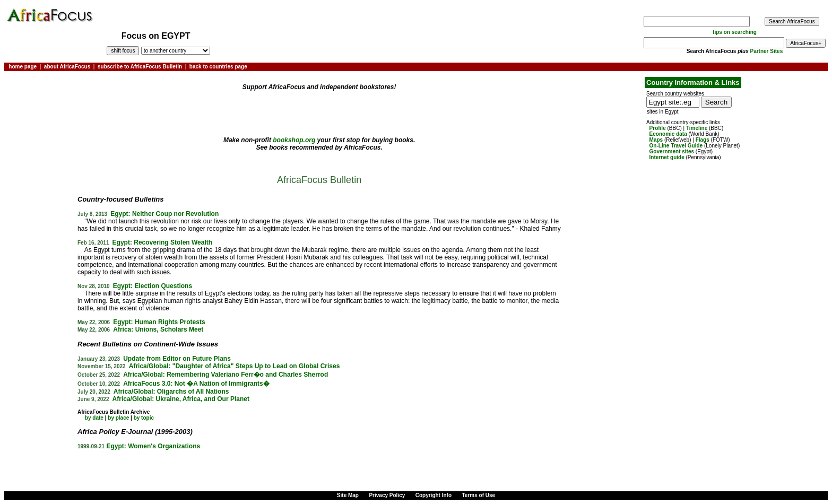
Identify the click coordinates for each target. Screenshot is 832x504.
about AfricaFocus (67, 67)
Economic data (668, 134)
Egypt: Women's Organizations (154, 446)
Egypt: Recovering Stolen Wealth (162, 242)
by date (94, 418)
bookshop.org (294, 140)
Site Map (348, 495)
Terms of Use (479, 495)
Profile (658, 128)
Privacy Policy (387, 495)
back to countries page (218, 67)
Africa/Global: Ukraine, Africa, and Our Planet (181, 399)
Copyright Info (434, 495)
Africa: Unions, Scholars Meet (158, 329)
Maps (656, 140)
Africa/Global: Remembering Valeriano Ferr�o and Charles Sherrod (226, 375)
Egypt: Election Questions (153, 286)
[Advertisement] (39, 108)
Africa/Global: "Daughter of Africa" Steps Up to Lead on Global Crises (235, 366)
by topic (144, 418)
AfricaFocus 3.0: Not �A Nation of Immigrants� (196, 384)
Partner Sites (767, 51)
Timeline (697, 128)
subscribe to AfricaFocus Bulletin (140, 67)
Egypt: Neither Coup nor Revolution (164, 214)
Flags (703, 140)
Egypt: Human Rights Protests (159, 322)
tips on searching (735, 32)
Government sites (672, 151)
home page (23, 67)
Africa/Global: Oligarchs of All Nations (171, 392)
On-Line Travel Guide (676, 146)
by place (118, 418)
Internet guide (667, 157)
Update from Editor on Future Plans (177, 359)
